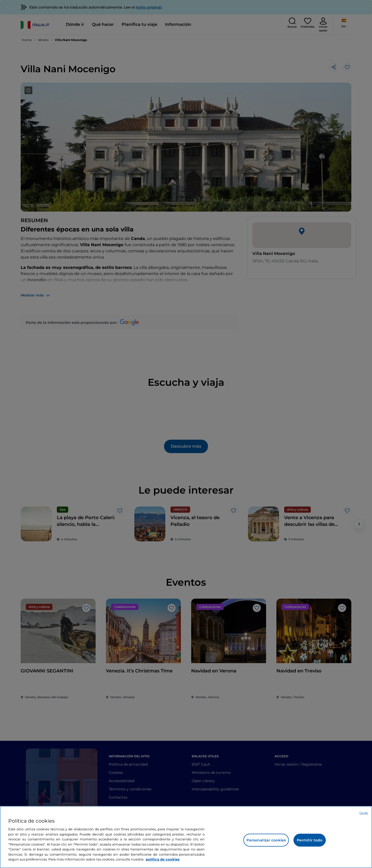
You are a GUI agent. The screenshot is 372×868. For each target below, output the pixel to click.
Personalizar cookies (266, 840)
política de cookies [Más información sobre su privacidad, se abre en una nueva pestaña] (163, 859)
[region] (186, 837)
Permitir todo (310, 840)
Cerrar (364, 813)
